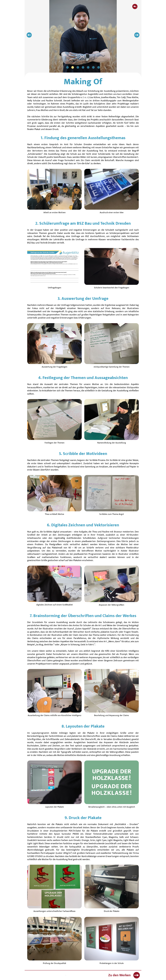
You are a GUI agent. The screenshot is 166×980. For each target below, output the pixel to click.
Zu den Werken (124, 975)
